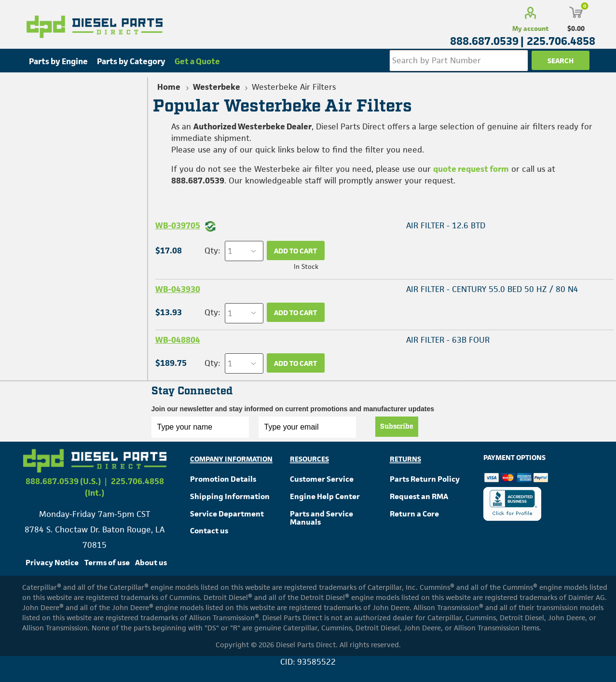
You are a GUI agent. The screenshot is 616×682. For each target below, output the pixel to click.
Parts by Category (131, 61)
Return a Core (414, 514)
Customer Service (322, 479)
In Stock (306, 266)
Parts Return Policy (425, 479)
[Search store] (459, 61)
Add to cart (295, 251)
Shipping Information (230, 496)
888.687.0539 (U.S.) (63, 481)
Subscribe (397, 427)
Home (169, 87)
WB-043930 (178, 289)
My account (530, 28)
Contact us (209, 531)
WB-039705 (178, 225)
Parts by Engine (58, 61)
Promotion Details (223, 479)
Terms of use (107, 563)
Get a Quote (197, 61)
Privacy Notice (52, 563)
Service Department (227, 514)
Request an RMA (419, 496)
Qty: (212, 251)
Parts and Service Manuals (322, 518)
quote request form (471, 169)
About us (151, 563)
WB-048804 (178, 340)
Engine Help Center (325, 496)
